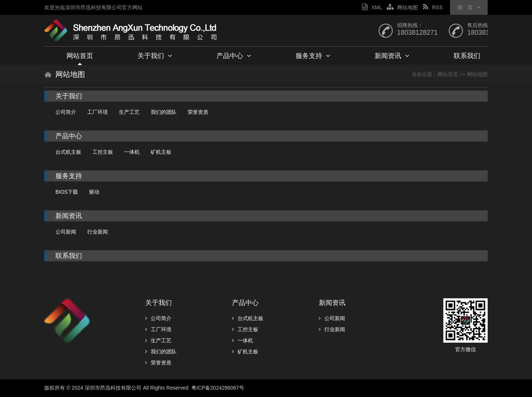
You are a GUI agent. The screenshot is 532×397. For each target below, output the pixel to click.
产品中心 (234, 56)
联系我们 (467, 56)
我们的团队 (164, 112)
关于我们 (155, 56)
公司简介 (66, 112)
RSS (433, 7)
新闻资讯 (392, 56)
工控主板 (103, 152)
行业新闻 (98, 232)
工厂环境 (98, 112)
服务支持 (313, 56)
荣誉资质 (198, 112)
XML (372, 7)
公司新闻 (66, 232)
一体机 (132, 152)
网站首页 (80, 56)
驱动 (94, 192)
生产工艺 (129, 112)
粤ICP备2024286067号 (219, 388)
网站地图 (402, 7)
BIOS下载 (67, 192)
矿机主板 (161, 152)
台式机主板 (68, 152)
